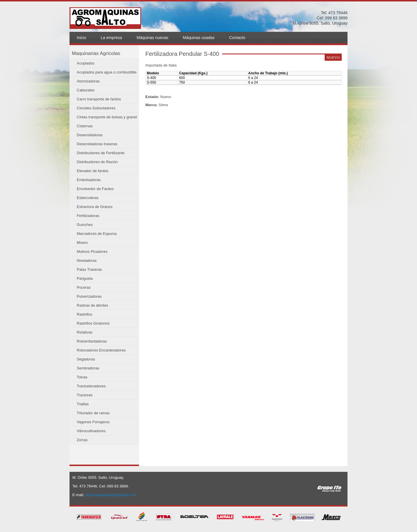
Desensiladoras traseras (97, 144)
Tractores (85, 395)
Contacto (237, 38)
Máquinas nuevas (153, 38)
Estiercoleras (88, 198)
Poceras (84, 287)
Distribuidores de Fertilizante (101, 153)
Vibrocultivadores (91, 431)
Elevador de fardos (93, 171)
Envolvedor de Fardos (95, 189)
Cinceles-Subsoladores (96, 108)
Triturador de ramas (93, 413)
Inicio (82, 38)
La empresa (111, 38)
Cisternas (85, 126)
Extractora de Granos (95, 207)
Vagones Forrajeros (93, 422)
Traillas (83, 404)
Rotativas (85, 332)
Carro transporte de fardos (99, 99)
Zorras (82, 440)
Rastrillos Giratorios (93, 323)
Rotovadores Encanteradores (101, 350)
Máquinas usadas (199, 38)
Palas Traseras (89, 269)
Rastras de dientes (92, 305)
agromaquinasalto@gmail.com (111, 495)
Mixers (82, 243)
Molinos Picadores (92, 252)
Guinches (85, 225)
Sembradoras (88, 368)
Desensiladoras (90, 135)
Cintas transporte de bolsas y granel (107, 117)
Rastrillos (84, 314)
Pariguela (85, 278)
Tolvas (82, 377)
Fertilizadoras (88, 216)
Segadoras (86, 359)
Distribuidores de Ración (97, 162)
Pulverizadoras (89, 296)
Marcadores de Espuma (97, 234)
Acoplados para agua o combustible (107, 72)
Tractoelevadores (91, 386)
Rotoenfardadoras (92, 341)
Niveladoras (87, 261)
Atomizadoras (88, 81)
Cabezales (86, 90)
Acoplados (86, 63)
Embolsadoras (89, 180)
